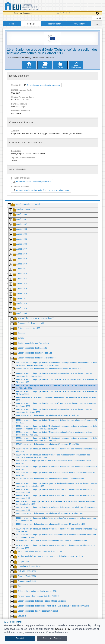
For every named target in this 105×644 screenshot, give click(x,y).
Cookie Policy (62, 629)
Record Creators (54, 24)
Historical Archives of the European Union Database (29, 7)
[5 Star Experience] (70, 13)
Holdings (31, 24)
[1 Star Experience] (58, 13)
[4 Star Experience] (67, 13)
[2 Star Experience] (61, 13)
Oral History (79, 24)
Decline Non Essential (52, 638)
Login (97, 18)
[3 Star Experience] (64, 13)
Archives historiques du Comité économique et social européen (41, 190)
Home (12, 24)
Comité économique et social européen (42, 85)
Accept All (20, 638)
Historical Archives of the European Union (32, 182)
